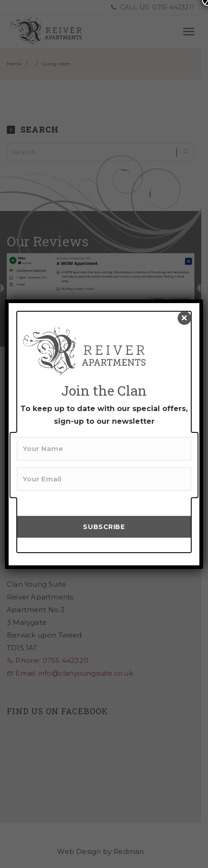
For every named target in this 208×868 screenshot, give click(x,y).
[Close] (184, 318)
